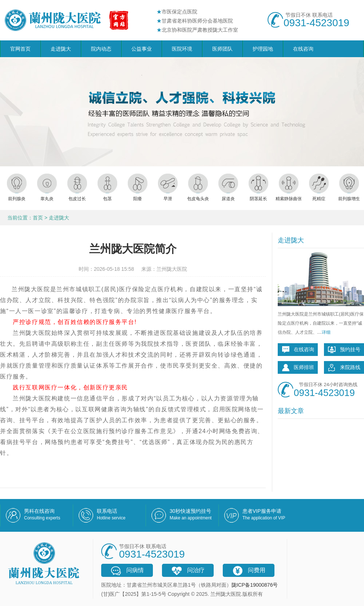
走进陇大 (61, 49)
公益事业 (142, 49)
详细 (326, 332)
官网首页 (20, 49)
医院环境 (182, 49)
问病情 (127, 571)
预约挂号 (344, 350)
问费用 (249, 571)
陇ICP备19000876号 (255, 585)
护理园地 (263, 49)
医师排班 (298, 368)
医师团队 (222, 49)
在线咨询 (303, 49)
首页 (38, 218)
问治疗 (188, 571)
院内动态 (101, 49)
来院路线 (344, 368)
